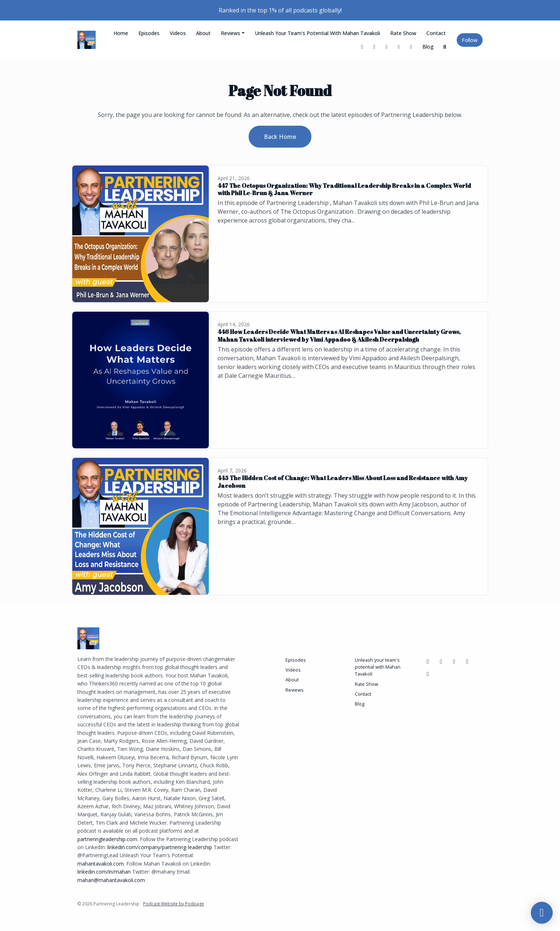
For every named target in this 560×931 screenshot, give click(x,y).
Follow (470, 40)
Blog (428, 47)
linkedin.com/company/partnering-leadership (160, 847)
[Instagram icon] (467, 661)
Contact (436, 33)
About (203, 33)
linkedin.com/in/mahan (104, 872)
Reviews (231, 33)
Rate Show (403, 33)
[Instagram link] (411, 47)
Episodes (149, 33)
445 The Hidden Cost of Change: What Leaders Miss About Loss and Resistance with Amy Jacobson (343, 482)
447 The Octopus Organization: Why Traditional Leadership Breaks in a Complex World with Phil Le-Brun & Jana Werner (344, 189)
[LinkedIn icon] (454, 661)
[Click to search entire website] (445, 47)
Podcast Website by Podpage (174, 904)
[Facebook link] (375, 47)
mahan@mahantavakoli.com (111, 880)
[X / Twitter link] (362, 47)
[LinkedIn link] (399, 47)
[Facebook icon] (428, 661)
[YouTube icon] (441, 661)
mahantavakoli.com (101, 864)
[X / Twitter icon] (428, 674)
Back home (280, 137)
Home (121, 33)
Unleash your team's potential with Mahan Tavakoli (317, 33)
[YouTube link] (387, 47)
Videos (178, 33)
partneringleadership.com (107, 839)
